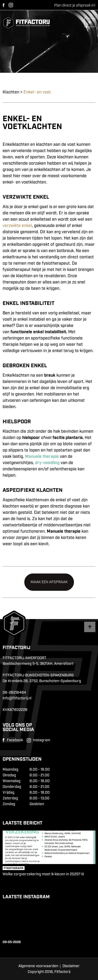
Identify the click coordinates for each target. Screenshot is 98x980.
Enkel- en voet (37, 92)
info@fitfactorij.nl (17, 698)
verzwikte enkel (17, 226)
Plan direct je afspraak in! (75, 5)
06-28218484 (14, 693)
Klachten (11, 92)
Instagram (11, 5)
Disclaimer (71, 966)
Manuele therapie (42, 457)
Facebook (4, 5)
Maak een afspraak (49, 582)
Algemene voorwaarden (38, 966)
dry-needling (47, 463)
